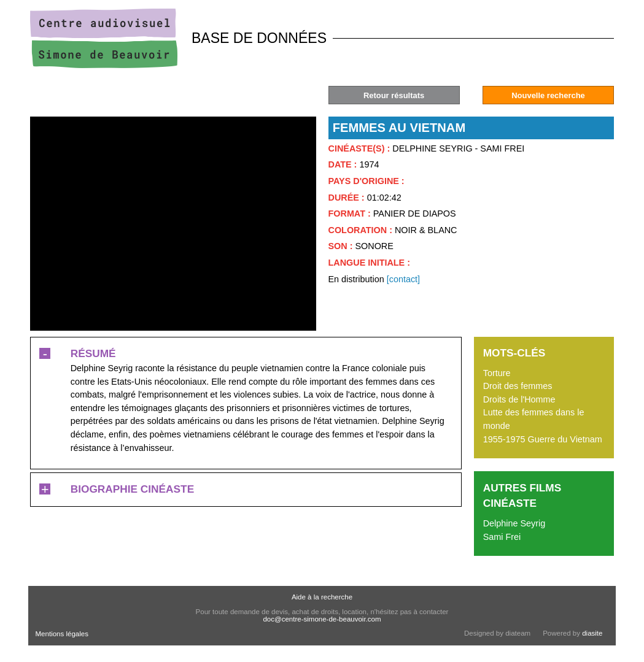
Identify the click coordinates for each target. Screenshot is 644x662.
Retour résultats (394, 95)
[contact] (403, 279)
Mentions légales (62, 634)
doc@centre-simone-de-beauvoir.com (322, 619)
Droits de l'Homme (519, 399)
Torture (497, 373)
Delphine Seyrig (514, 523)
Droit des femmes (518, 386)
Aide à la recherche (322, 597)
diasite (592, 633)
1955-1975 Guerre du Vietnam (543, 439)
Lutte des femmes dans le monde (534, 419)
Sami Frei (502, 537)
